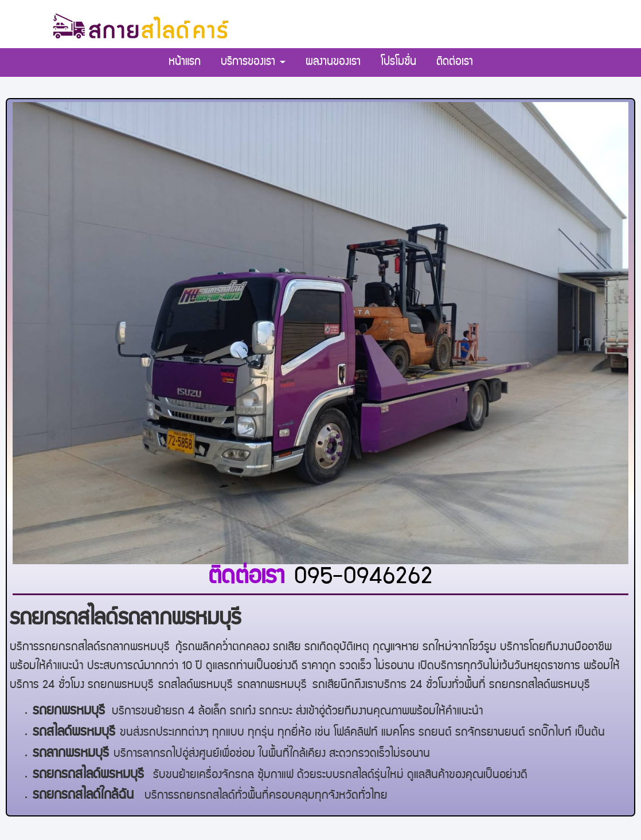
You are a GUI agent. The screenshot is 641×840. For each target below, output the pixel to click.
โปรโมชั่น (398, 62)
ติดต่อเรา (455, 62)
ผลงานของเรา (333, 62)
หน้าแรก (185, 62)
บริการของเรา (253, 62)
